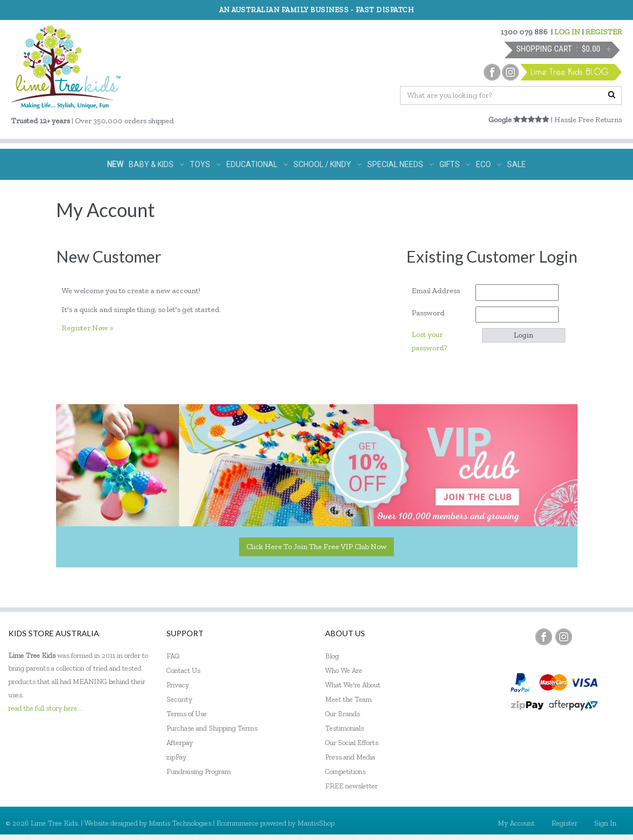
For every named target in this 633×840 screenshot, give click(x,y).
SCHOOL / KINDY (328, 164)
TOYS (205, 164)
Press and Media (350, 757)
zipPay (176, 757)
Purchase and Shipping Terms (212, 728)
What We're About (353, 685)
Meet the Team (348, 699)
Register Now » (87, 328)
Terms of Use (187, 714)
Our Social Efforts (352, 743)
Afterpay (180, 743)
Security (179, 699)
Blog (332, 656)
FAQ (173, 656)
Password (432, 313)
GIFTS (455, 164)
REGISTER (604, 32)
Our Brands (343, 714)
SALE (516, 164)
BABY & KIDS (156, 164)
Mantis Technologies (180, 823)
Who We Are (344, 670)
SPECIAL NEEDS (401, 164)
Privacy (178, 685)
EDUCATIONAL (257, 164)
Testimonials (345, 728)
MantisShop (316, 823)
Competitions (345, 771)
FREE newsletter (351, 786)
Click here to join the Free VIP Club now (316, 547)
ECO (489, 164)
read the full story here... (45, 708)
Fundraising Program (199, 771)
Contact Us (183, 670)
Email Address (440, 291)
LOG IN (567, 32)
